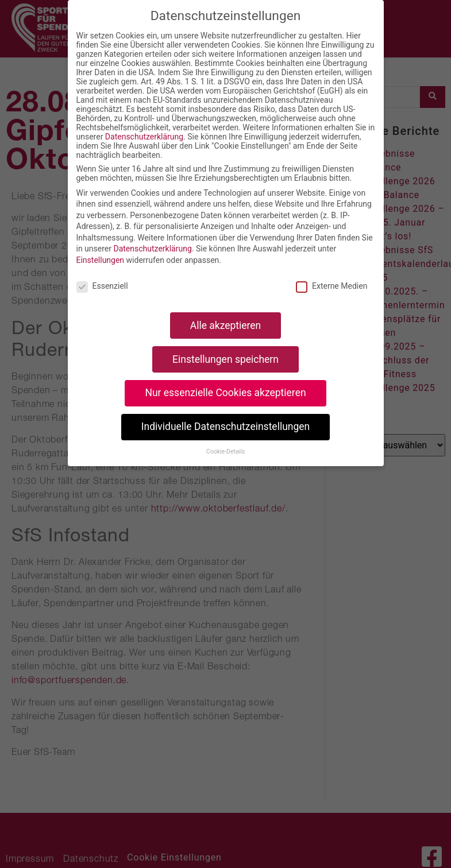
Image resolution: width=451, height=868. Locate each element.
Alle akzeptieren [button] (226, 325)
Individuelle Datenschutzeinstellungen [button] (225, 427)
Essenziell (102, 286)
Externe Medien (331, 286)
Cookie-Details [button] (225, 452)
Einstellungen (101, 260)
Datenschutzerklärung (144, 137)
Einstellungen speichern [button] (225, 359)
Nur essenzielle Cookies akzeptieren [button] (225, 393)
